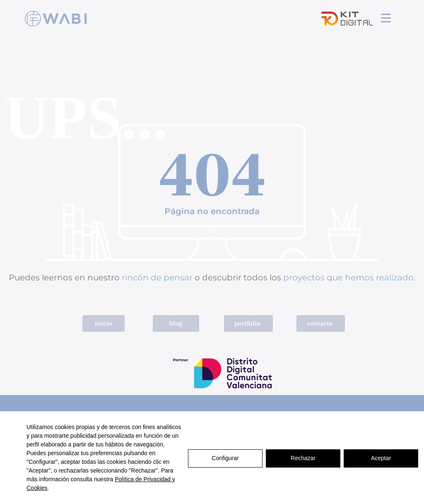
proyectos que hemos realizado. (349, 277)
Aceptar (381, 458)
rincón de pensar (157, 277)
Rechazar (303, 458)
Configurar (225, 458)
